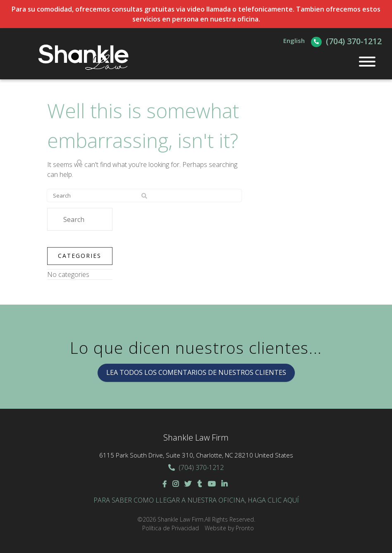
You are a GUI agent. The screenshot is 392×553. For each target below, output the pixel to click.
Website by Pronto (229, 528)
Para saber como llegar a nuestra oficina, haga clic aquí (196, 500)
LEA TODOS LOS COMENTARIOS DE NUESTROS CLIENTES (196, 372)
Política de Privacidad (171, 528)
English (294, 41)
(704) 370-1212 (354, 41)
